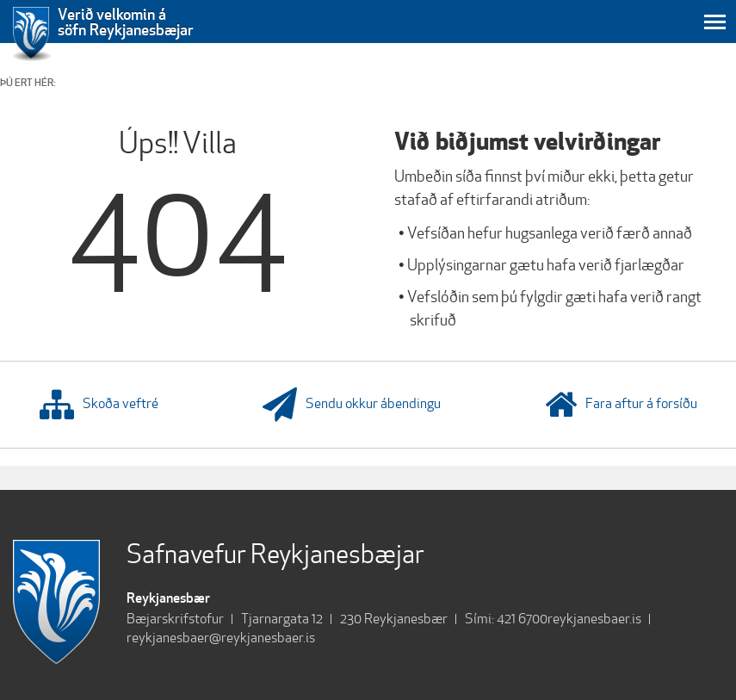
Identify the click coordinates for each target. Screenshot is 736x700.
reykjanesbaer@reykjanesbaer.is (221, 638)
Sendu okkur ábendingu (352, 405)
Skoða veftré (99, 405)
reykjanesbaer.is (594, 619)
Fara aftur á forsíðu (621, 405)
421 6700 (522, 619)
